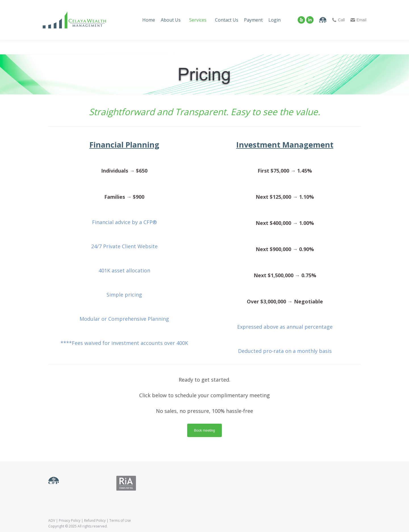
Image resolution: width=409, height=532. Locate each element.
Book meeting (204, 430)
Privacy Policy (70, 520)
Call (338, 20)
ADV (52, 520)
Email (358, 20)
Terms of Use (120, 520)
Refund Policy (95, 520)
